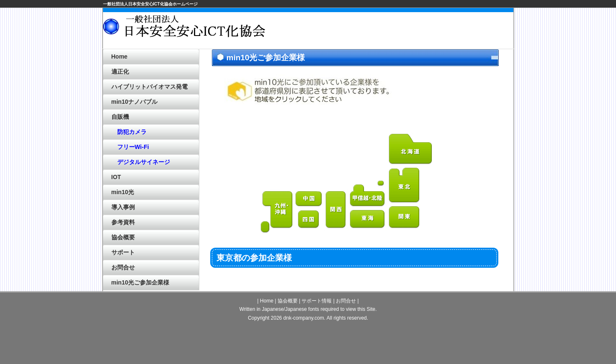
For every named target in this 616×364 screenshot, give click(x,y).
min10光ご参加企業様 (140, 282)
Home (120, 56)
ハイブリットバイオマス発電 (149, 87)
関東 (405, 218)
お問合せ (123, 267)
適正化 (120, 72)
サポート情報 (317, 301)
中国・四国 (309, 210)
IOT (116, 177)
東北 (405, 186)
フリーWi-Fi (130, 147)
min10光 (123, 192)
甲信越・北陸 (368, 194)
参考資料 (123, 222)
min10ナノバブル (134, 102)
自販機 (120, 117)
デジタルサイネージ (141, 162)
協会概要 (123, 237)
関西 (336, 210)
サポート (123, 252)
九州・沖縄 (277, 212)
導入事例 (123, 207)
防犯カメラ (129, 132)
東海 (368, 219)
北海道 (411, 149)
